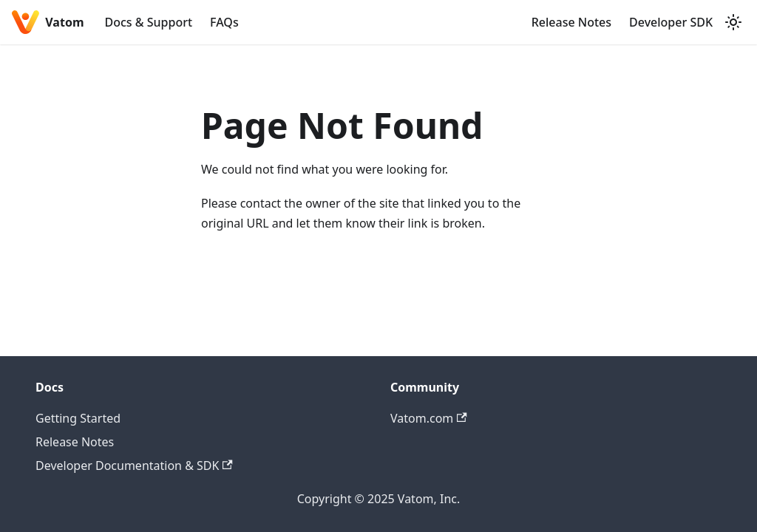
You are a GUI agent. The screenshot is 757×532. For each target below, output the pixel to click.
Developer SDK (671, 22)
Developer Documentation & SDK (134, 465)
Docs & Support (149, 22)
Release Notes (571, 22)
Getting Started (78, 418)
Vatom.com (429, 418)
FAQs (224, 22)
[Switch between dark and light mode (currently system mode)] (733, 22)
